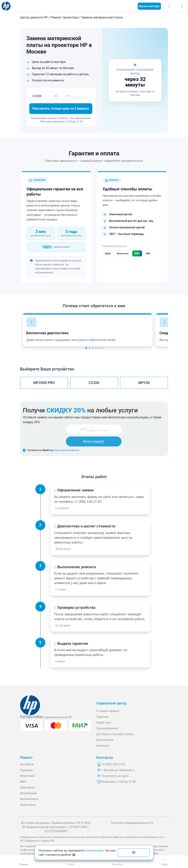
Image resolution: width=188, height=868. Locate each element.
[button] (86, 348)
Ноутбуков (27, 764)
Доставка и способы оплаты (115, 734)
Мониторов (28, 776)
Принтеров (27, 787)
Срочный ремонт (108, 728)
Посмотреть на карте (115, 776)
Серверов (26, 770)
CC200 (94, 383)
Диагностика (105, 740)
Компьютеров (29, 799)
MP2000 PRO (44, 383)
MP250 (144, 383)
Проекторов (28, 805)
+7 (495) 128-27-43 (88, 502)
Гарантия (102, 717)
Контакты (103, 746)
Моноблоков (28, 793)
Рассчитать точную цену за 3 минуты (61, 109)
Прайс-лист (104, 723)
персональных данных (66, 450)
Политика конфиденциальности (132, 823)
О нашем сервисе (108, 711)
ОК (134, 852)
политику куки (94, 850)
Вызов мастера (149, 6)
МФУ (23, 782)
